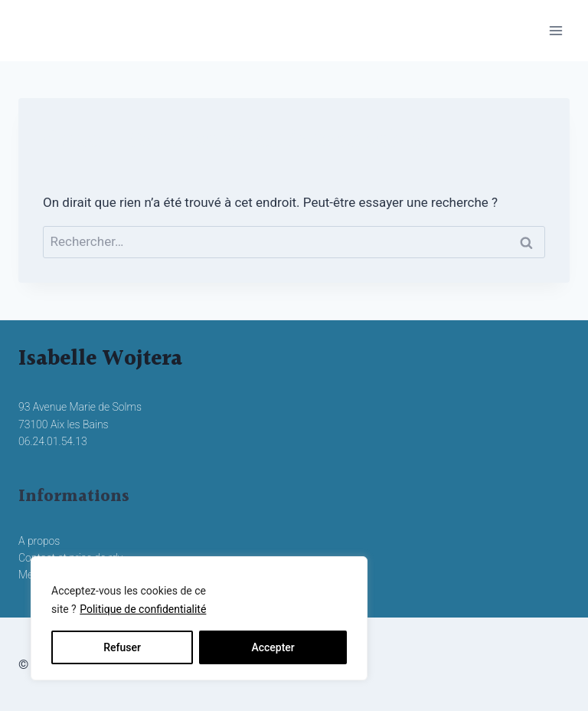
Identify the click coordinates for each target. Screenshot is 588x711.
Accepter (273, 647)
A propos (39, 541)
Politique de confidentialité (143, 609)
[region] (199, 618)
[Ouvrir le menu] (555, 30)
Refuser (122, 647)
